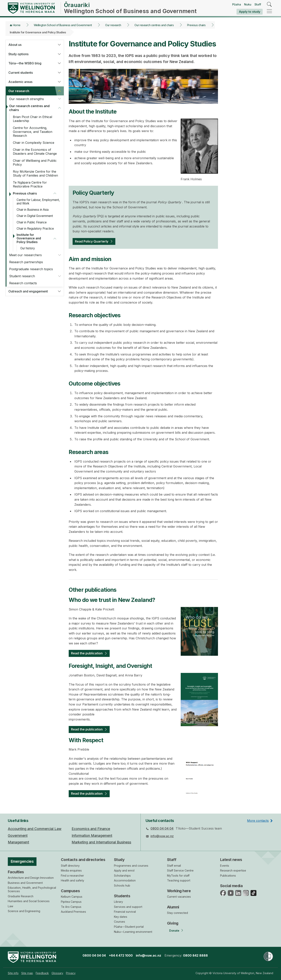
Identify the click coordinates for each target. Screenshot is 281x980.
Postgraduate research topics (31, 269)
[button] (59, 45)
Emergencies (22, 861)
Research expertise (233, 870)
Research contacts (23, 283)
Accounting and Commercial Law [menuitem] (35, 829)
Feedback (42, 973)
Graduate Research (21, 896)
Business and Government (25, 883)
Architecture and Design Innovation (31, 878)
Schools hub (122, 885)
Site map (27, 973)
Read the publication (87, 653)
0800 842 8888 (195, 955)
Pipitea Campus (71, 902)
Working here (179, 891)
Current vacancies (179, 897)
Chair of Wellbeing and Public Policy (35, 163)
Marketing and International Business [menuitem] (101, 842)
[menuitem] (13, 973)
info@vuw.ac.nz (162, 836)
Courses (120, 922)
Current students (21, 73)
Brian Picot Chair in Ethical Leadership (32, 119)
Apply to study (250, 12)
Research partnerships (26, 262)
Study (119, 860)
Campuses (70, 891)
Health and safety (72, 880)
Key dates (121, 917)
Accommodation (125, 880)
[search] (269, 5)
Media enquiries (71, 870)
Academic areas (20, 82)
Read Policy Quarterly (92, 241)
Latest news (231, 860)
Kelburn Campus (72, 897)
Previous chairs (196, 25)
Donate (174, 931)
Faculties (16, 872)
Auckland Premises (73, 912)
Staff (258, 4)
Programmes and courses (131, 866)
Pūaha (237, 4)
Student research (22, 276)
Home (17, 25)
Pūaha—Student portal (129, 927)
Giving (173, 923)
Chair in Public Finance (32, 222)
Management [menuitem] (18, 842)
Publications (228, 876)
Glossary (57, 973)
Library (118, 902)
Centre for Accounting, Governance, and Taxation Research (33, 132)
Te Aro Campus (71, 907)
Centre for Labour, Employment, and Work (38, 202)
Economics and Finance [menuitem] (91, 829)
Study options (18, 54)
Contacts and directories (83, 860)
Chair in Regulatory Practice (35, 229)
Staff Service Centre (180, 870)
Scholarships (122, 876)
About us (15, 45)
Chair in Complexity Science (34, 143)
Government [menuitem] (18, 836)
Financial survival (125, 912)
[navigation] (269, 11)
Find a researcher (72, 876)
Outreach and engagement (28, 291)
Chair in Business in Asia (33, 210)
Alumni (173, 907)
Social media (231, 886)
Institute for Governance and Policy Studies (29, 238)
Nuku (248, 4)
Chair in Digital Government (35, 216)
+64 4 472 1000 (121, 955)
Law (11, 906)
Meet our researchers (25, 255)
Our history (28, 248)
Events (225, 866)
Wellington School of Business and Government (63, 25)
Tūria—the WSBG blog (25, 63)
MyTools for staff (178, 876)
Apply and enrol (124, 870)
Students (122, 896)
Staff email (174, 866)
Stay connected (177, 913)
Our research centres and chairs (154, 25)
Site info (13, 973)
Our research (113, 25)
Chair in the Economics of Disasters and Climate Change (35, 152)
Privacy (71, 973)
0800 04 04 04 (162, 828)
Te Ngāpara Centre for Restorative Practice (30, 184)
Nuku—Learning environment (133, 932)
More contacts (258, 821)
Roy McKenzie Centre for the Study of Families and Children (35, 173)
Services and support (128, 907)
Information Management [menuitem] (92, 836)
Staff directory (70, 866)
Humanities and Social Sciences (29, 901)
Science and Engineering (24, 911)
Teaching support (179, 880)
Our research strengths (27, 99)
